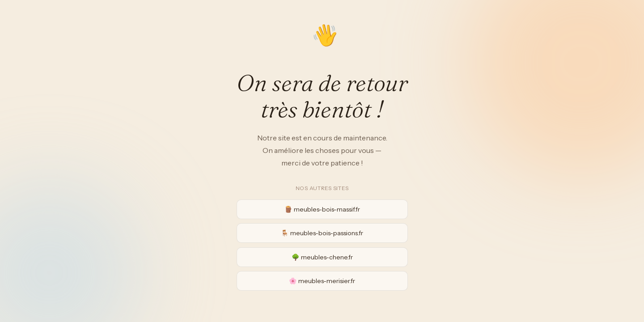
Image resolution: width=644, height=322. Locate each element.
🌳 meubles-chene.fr (322, 257)
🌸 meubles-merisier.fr (322, 281)
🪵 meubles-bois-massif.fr (322, 209)
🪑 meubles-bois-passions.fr (322, 233)
